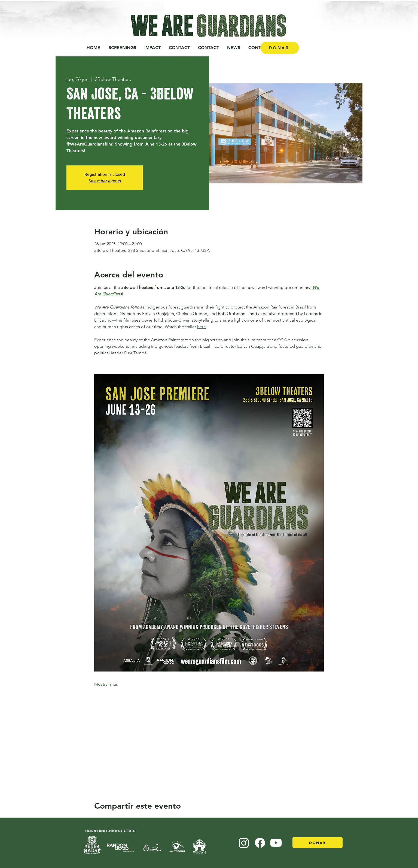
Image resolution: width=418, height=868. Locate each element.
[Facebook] (260, 843)
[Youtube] (276, 843)
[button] (152, 48)
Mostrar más (106, 684)
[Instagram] (244, 843)
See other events (105, 181)
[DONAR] (280, 48)
